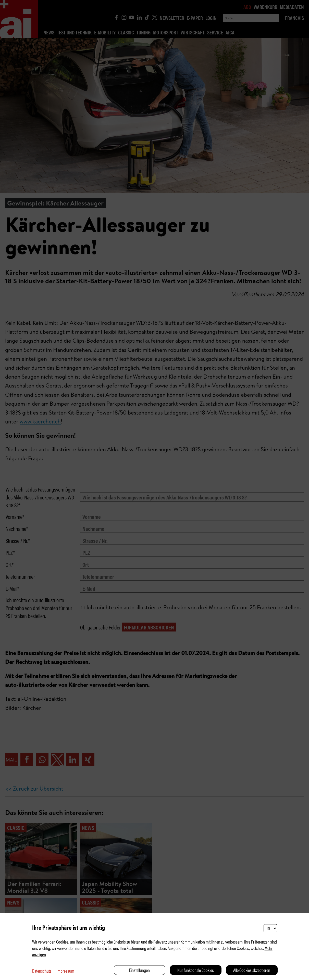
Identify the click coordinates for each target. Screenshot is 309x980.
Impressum (65, 971)
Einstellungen (139, 970)
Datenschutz (42, 971)
